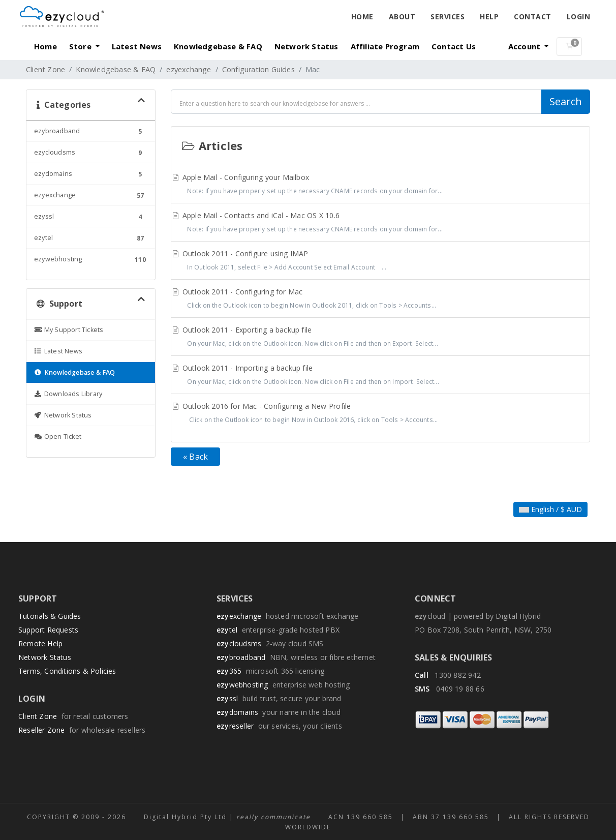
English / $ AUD (550, 509)
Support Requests (48, 630)
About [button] (402, 17)
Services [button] (448, 17)
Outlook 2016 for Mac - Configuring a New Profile (380, 414)
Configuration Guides (258, 69)
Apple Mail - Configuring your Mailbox (380, 185)
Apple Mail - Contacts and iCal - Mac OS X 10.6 (380, 223)
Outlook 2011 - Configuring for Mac (380, 299)
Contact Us (454, 46)
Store (81, 46)
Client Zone (45, 69)
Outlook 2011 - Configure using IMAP (380, 261)
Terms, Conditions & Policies (67, 671)
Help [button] (489, 17)
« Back (195, 457)
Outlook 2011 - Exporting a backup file (380, 338)
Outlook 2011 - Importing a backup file (380, 376)
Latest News (137, 46)
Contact (533, 17)
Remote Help (40, 643)
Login (579, 17)
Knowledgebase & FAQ (218, 46)
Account (526, 46)
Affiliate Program (385, 46)
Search (566, 101)
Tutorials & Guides (50, 616)
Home (362, 17)
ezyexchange (189, 69)
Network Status (306, 46)
